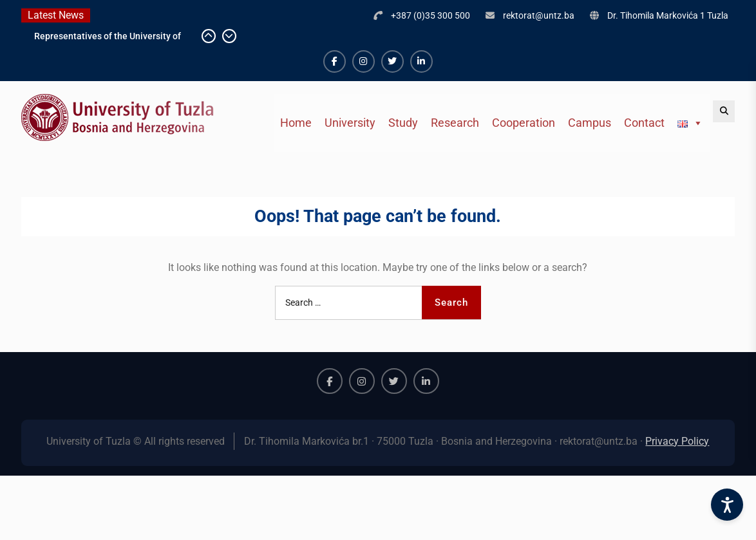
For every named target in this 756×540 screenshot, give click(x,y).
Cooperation (524, 123)
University (350, 123)
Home (296, 123)
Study (403, 123)
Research (455, 123)
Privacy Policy (677, 441)
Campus (590, 123)
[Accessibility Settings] (727, 505)
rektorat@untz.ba (539, 15)
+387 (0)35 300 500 (430, 15)
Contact (644, 123)
